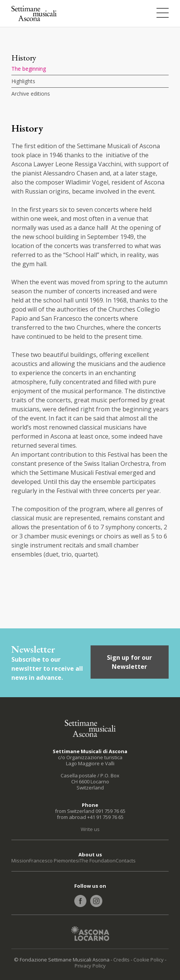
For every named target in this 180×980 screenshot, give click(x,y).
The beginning (29, 69)
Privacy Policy (90, 966)
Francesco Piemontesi (54, 861)
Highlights (23, 81)
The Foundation (98, 861)
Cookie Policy (149, 960)
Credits (121, 960)
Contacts (126, 861)
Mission (20, 861)
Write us (90, 829)
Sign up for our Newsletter (129, 662)
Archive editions (31, 94)
